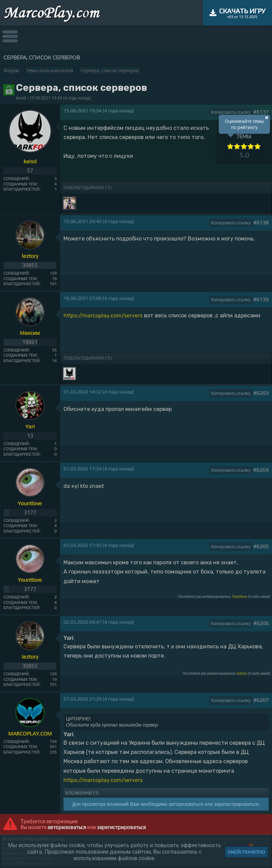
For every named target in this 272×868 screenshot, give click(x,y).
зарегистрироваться (121, 827)
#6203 (261, 393)
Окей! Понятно (246, 852)
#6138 (261, 223)
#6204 (261, 470)
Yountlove (240, 597)
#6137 (261, 112)
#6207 (261, 700)
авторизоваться (67, 827)
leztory (242, 673)
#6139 (261, 299)
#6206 (261, 623)
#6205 (261, 546)
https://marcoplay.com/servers (103, 315)
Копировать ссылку (231, 112)
